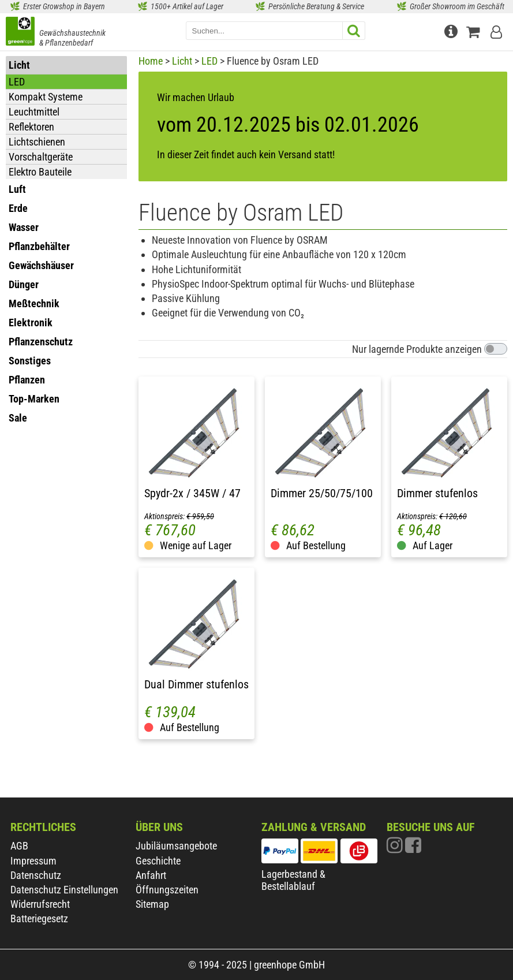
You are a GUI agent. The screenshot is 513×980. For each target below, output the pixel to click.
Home (151, 61)
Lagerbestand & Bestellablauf (293, 880)
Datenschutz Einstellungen (64, 890)
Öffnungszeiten (167, 890)
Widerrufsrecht (40, 904)
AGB (19, 846)
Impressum (33, 861)
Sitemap (152, 904)
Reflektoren (31, 127)
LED (17, 82)
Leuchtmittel (34, 112)
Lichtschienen (37, 142)
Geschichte (158, 861)
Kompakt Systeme (46, 97)
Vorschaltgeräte (41, 157)
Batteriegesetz (39, 918)
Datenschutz (36, 875)
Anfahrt (151, 875)
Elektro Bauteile (40, 172)
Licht (182, 61)
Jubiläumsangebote (176, 846)
